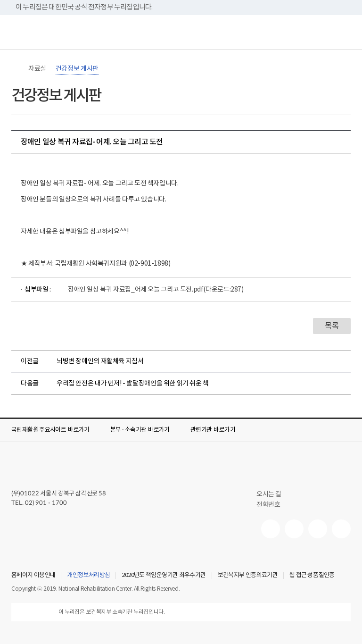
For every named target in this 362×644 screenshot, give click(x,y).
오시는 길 (273, 494)
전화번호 (268, 505)
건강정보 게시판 (77, 69)
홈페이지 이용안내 (33, 576)
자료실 (37, 69)
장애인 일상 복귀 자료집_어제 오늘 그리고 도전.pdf (156, 290)
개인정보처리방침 (88, 576)
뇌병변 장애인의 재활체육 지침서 (100, 361)
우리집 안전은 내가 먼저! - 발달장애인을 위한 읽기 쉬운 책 (133, 384)
